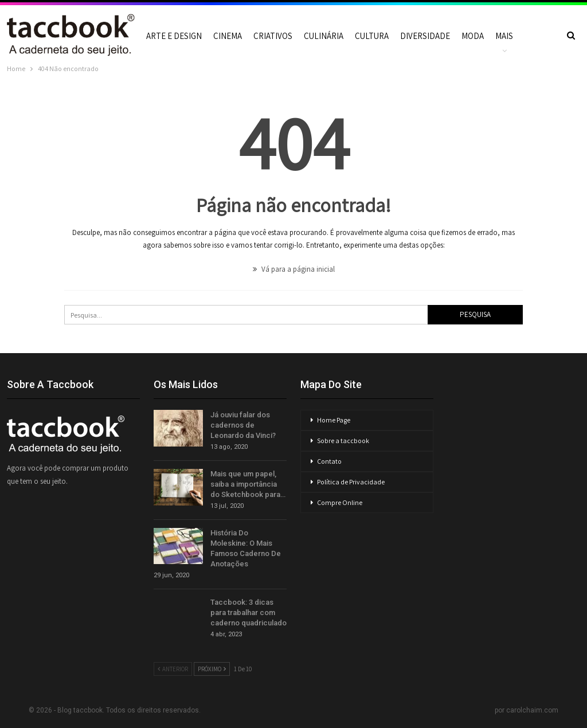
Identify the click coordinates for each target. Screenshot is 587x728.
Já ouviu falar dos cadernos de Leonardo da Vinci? (243, 425)
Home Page (334, 420)
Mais (504, 36)
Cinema (228, 36)
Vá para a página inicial (294, 269)
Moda (473, 36)
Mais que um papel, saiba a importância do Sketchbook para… (248, 484)
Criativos (273, 36)
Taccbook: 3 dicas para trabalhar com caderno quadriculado (249, 612)
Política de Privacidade (351, 482)
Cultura (372, 36)
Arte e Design (174, 36)
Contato (329, 461)
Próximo (212, 669)
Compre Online (340, 502)
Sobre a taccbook (343, 441)
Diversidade (425, 36)
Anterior (173, 669)
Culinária (324, 36)
